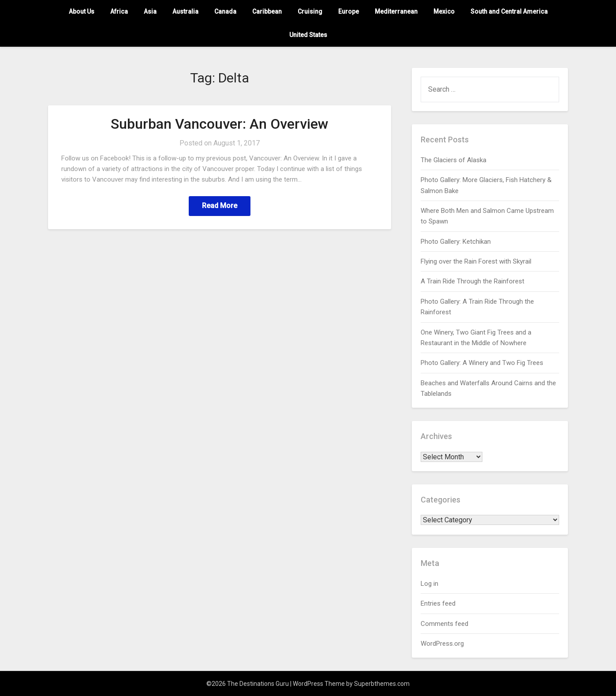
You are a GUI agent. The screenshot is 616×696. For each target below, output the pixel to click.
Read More (220, 206)
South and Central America (509, 11)
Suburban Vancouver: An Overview (220, 124)
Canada (225, 11)
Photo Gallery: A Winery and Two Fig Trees (482, 363)
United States (308, 35)
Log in (429, 584)
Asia (150, 11)
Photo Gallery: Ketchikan (456, 242)
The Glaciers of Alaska (454, 160)
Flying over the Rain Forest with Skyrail (476, 261)
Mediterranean (396, 11)
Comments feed (444, 624)
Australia (185, 11)
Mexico (444, 11)
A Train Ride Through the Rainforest (472, 281)
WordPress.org (442, 644)
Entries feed (438, 603)
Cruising (310, 11)
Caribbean (267, 11)
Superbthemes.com (382, 684)
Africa (119, 11)
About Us (82, 11)
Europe (349, 11)
